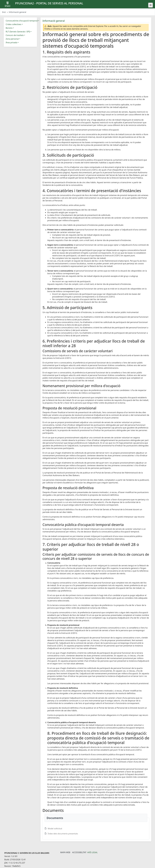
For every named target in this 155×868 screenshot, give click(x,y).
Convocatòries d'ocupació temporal (22, 21)
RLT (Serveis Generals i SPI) (18, 32)
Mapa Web (65, 852)
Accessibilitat (79, 852)
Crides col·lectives (14, 24)
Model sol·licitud (55, 829)
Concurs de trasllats (15, 35)
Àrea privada (11, 42)
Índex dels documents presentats (63, 834)
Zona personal (12, 39)
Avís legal (92, 852)
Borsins (9, 28)
